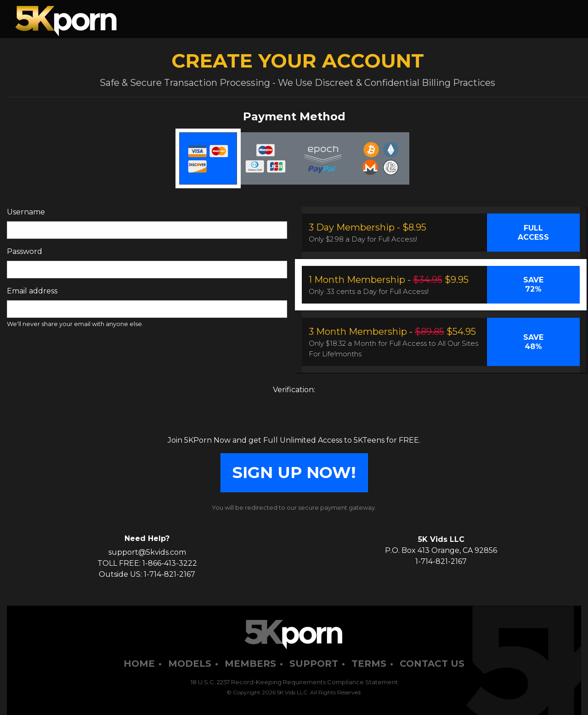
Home (139, 664)
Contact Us (432, 664)
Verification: (294, 390)
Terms (369, 664)
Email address (32, 291)
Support (314, 664)
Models (190, 664)
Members (250, 664)
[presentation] (294, 417)
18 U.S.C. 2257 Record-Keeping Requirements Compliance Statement (294, 682)
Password (25, 251)
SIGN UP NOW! (294, 472)
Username (26, 212)
